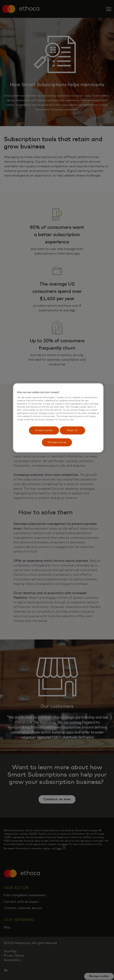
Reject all (72, 430)
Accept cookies (44, 430)
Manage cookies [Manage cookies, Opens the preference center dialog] (57, 442)
